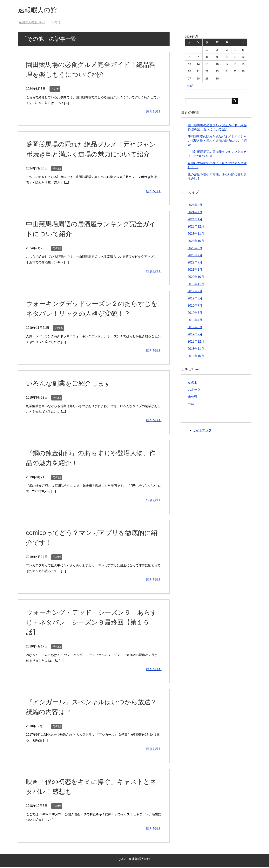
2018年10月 (196, 357)
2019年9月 (195, 292)
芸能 (191, 405)
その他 (55, 90)
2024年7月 (195, 213)
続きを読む (154, 112)
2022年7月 (195, 263)
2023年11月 (196, 234)
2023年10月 (196, 242)
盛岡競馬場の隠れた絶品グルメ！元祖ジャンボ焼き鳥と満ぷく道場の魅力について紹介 (217, 141)
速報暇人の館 (39, 10)
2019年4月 (195, 321)
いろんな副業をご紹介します (70, 384)
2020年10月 (196, 278)
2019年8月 (195, 299)
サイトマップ (202, 431)
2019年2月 (195, 335)
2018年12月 (196, 342)
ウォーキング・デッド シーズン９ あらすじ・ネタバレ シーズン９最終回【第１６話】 (93, 623)
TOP (32, 23)
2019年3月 (195, 328)
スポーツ (194, 390)
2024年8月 (195, 206)
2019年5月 (195, 314)
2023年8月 (195, 249)
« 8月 (190, 86)
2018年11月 (196, 349)
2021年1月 (195, 270)
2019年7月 (195, 306)
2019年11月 (196, 285)
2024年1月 (195, 220)
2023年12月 (196, 227)
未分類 (193, 397)
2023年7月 (195, 256)
